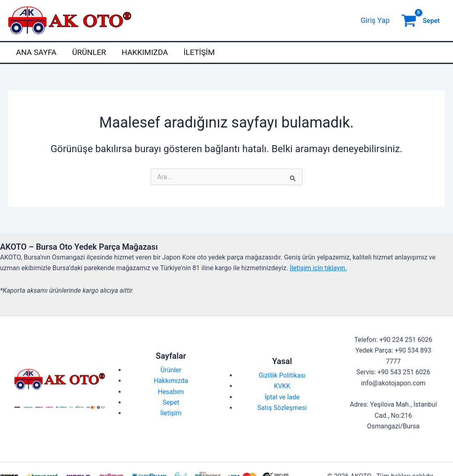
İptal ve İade (282, 397)
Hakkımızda (145, 52)
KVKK (282, 386)
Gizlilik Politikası (282, 375)
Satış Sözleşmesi (282, 408)
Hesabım (171, 392)
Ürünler (89, 52)
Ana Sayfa (36, 52)
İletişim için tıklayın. (318, 268)
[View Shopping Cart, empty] (421, 20)
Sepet (171, 402)
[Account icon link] (375, 20)
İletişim (199, 52)
